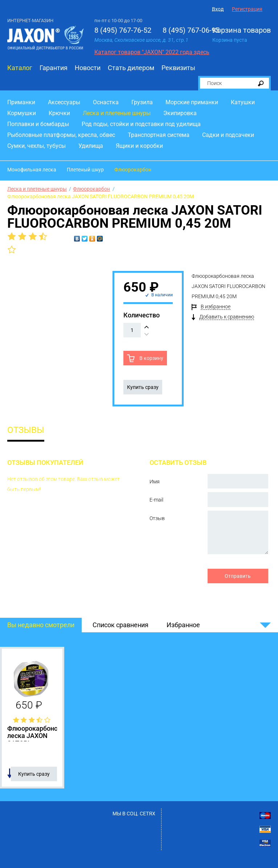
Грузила (142, 102)
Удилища (91, 146)
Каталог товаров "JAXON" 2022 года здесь (152, 52)
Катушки (243, 102)
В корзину (151, 358)
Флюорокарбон (133, 170)
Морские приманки (192, 102)
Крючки (59, 113)
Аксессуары (64, 102)
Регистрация (247, 9)
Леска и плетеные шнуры (117, 113)
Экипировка (180, 113)
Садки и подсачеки (228, 135)
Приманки (21, 102)
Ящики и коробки (139, 146)
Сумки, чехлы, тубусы (36, 146)
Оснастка (106, 102)
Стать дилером (131, 68)
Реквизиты (178, 68)
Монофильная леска (32, 170)
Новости (88, 68)
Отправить (238, 576)
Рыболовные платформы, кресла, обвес (61, 135)
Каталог (20, 68)
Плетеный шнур (85, 170)
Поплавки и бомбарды (38, 124)
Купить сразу (143, 387)
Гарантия (54, 68)
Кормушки (22, 113)
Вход (218, 9)
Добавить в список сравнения (10, 774)
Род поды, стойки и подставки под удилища (141, 124)
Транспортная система (159, 135)
